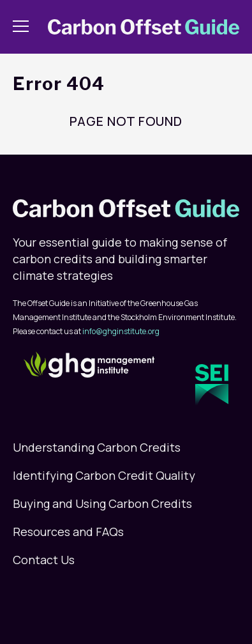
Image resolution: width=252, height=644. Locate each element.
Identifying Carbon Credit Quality (104, 475)
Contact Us (44, 560)
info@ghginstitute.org (121, 331)
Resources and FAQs (68, 532)
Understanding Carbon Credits (97, 447)
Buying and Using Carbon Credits (102, 503)
